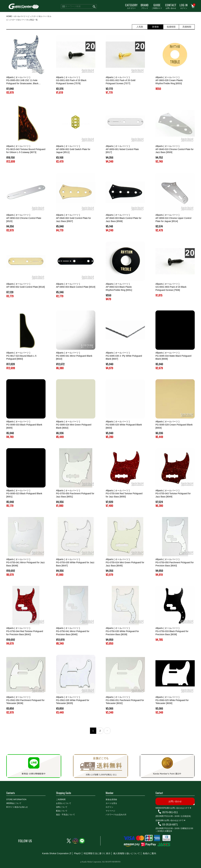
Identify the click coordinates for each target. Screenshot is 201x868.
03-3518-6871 (170, 825)
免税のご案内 (149, 853)
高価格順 (187, 27)
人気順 (140, 27)
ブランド (145, 6)
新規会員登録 (111, 800)
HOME (9, 16)
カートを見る (111, 803)
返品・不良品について (65, 815)
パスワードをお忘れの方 (116, 815)
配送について (62, 811)
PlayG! (77, 853)
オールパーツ (20, 16)
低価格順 (171, 27)
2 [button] (100, 731)
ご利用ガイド (157, 6)
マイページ (110, 811)
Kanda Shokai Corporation (55, 853)
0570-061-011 (170, 812)
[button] (107, 731)
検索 (94, 6)
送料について (62, 807)
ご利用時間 (61, 800)
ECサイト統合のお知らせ (17, 807)
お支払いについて (64, 803)
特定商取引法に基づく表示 (97, 853)
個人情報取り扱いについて (127, 853)
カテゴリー (131, 6)
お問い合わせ (171, 6)
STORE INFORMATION (16, 800)
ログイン (184, 6)
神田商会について (14, 803)
